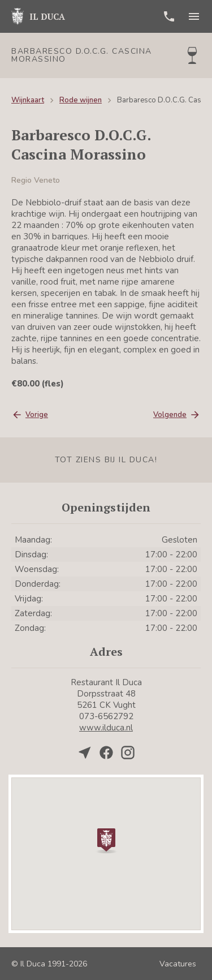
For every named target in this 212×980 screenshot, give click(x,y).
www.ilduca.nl (106, 728)
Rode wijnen (81, 100)
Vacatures (178, 964)
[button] (106, 840)
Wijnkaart (28, 100)
